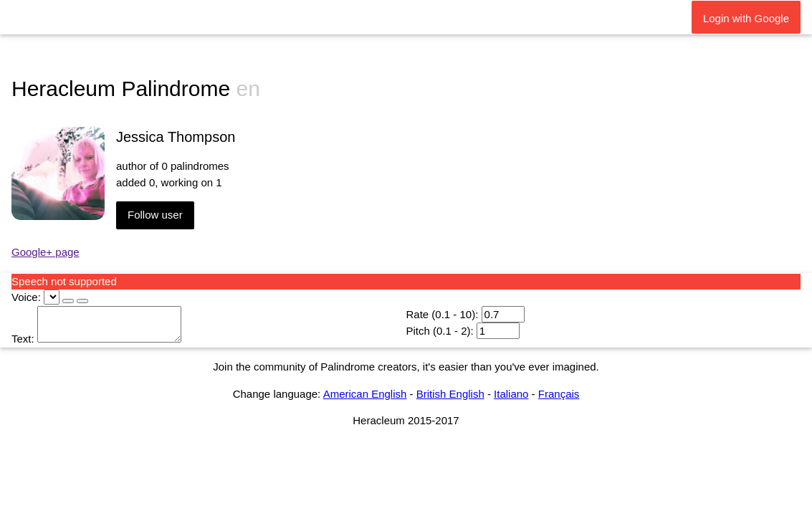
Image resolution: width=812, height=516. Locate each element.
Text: (23, 339)
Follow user (155, 215)
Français (559, 394)
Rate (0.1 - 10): (442, 314)
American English (365, 394)
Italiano (511, 394)
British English (450, 394)
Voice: (26, 297)
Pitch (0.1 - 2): (439, 331)
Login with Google (746, 18)
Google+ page (46, 252)
